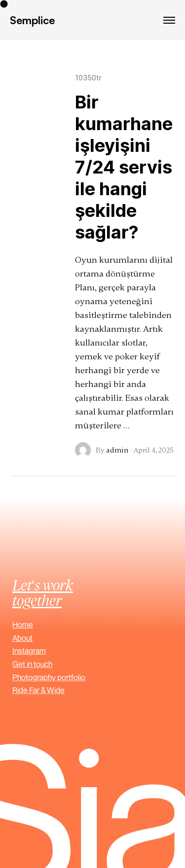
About (22, 638)
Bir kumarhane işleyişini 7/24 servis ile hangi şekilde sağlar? (124, 167)
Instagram (29, 651)
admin (117, 450)
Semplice (32, 20)
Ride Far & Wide (38, 690)
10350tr (88, 78)
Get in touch (32, 664)
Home (23, 625)
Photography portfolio (49, 677)
